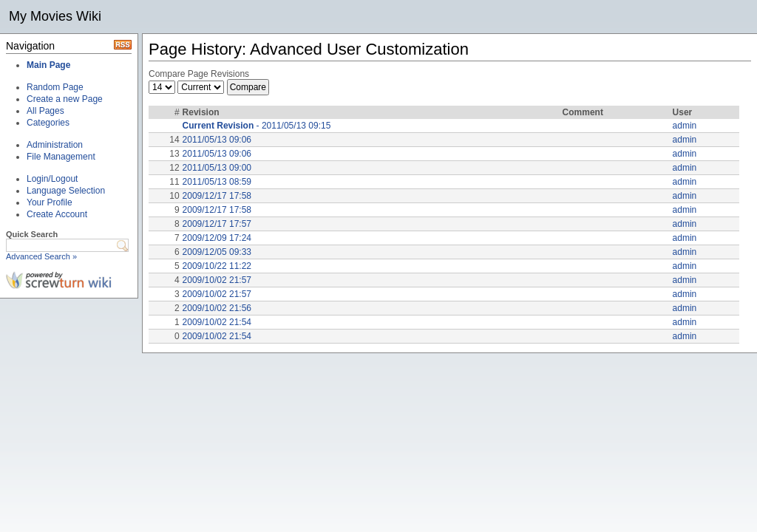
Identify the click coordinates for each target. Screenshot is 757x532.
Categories (48, 123)
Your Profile (50, 202)
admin (685, 126)
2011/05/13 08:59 (217, 182)
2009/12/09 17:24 (217, 238)
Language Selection (66, 191)
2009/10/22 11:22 (217, 266)
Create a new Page (65, 99)
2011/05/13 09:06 (217, 140)
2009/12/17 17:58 (217, 196)
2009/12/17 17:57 (217, 224)
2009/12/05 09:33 (217, 252)
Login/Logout (52, 179)
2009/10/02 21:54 (217, 322)
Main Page (48, 65)
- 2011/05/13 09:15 (257, 126)
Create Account (57, 214)
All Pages (45, 111)
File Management (61, 157)
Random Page (55, 87)
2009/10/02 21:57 (217, 280)
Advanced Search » (41, 256)
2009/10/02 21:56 (217, 308)
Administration (55, 145)
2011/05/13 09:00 (217, 168)
